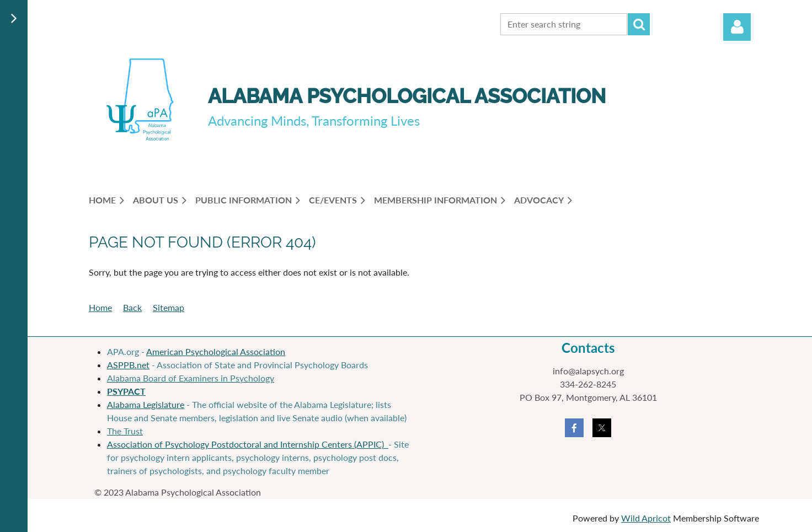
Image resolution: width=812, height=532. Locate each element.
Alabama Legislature (146, 404)
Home (100, 307)
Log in (737, 27)
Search (639, 24)
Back (132, 307)
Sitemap (169, 307)
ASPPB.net (128, 365)
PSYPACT (126, 391)
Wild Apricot (646, 518)
